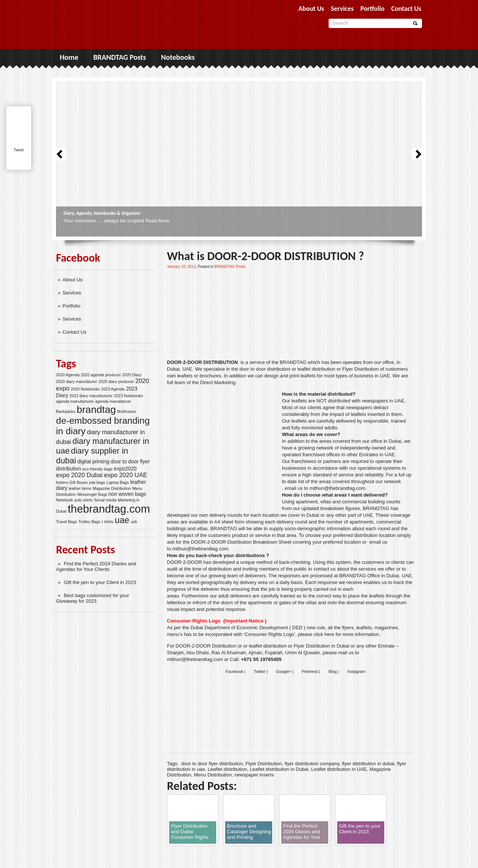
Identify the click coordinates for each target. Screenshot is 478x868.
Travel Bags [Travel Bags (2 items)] (66, 522)
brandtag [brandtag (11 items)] (96, 410)
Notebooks (178, 57)
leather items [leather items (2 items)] (80, 488)
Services (72, 293)
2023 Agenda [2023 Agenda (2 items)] (113, 389)
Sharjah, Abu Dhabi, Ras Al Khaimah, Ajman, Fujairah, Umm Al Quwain (243, 653)
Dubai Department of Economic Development (239, 628)
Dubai (173, 369)
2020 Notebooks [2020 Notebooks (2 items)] (85, 389)
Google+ (284, 671)
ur (288, 401)
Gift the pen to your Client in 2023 (100, 582)
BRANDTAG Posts (120, 57)
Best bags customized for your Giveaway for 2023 (93, 598)
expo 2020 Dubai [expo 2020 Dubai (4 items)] (79, 475)
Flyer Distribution (264, 764)
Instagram (356, 671)
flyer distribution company (312, 764)
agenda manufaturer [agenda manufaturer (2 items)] (113, 401)
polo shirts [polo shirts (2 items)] (83, 500)
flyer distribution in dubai (368, 764)
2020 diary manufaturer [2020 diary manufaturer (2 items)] (77, 382)
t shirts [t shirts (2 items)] (108, 522)
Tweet (19, 150)
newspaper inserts (254, 775)
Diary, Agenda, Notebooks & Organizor (102, 213)
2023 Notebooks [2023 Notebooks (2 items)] (128, 396)
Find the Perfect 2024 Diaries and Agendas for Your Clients (96, 566)
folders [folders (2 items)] (62, 482)
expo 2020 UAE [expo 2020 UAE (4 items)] (126, 475)
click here (324, 634)
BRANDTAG (293, 362)
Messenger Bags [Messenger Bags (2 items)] (92, 494)
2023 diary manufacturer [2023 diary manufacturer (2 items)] (91, 396)
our (378, 362)
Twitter (260, 671)
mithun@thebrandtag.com (338, 488)
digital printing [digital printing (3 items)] (93, 461)
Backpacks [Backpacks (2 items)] (66, 411)
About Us (72, 280)
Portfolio (71, 306)
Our (286, 461)
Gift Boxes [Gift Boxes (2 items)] (79, 482)
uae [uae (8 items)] (122, 520)
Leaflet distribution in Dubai (279, 769)
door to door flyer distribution (212, 764)
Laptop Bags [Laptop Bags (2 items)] (118, 482)
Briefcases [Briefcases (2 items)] (127, 411)
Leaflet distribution (227, 769)
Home (69, 57)
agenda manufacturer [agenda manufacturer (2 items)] (75, 401)
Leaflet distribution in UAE (339, 769)
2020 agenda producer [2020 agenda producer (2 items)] (101, 375)
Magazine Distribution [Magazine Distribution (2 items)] (112, 488)
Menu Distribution (213, 775)
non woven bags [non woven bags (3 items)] (128, 494)
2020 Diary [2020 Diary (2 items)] (132, 375)
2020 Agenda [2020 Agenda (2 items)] (68, 375)
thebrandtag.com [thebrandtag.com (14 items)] (109, 509)
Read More (157, 221)
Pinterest (310, 671)
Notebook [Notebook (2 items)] (65, 500)
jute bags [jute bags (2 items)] (97, 482)
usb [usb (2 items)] (134, 522)
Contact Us (74, 332)
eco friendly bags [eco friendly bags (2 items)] (98, 469)
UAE (187, 369)
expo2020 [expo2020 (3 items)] (125, 469)
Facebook (235, 671)
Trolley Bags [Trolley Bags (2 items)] (89, 522)
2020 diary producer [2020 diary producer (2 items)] (116, 382)
